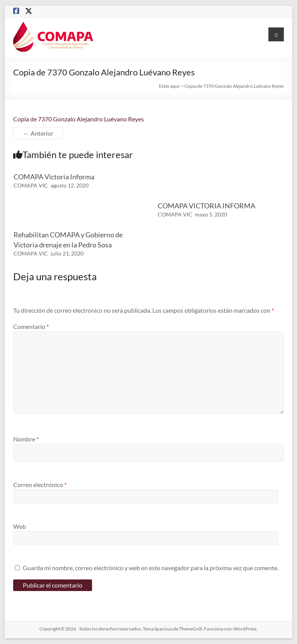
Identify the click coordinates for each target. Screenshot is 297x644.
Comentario (31, 326)
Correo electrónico (40, 485)
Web (20, 526)
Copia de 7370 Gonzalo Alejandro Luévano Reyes (79, 119)
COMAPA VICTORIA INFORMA (207, 206)
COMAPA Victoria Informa (54, 177)
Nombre (26, 439)
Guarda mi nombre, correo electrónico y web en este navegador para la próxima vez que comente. (151, 568)
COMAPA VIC (31, 185)
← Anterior (38, 133)
